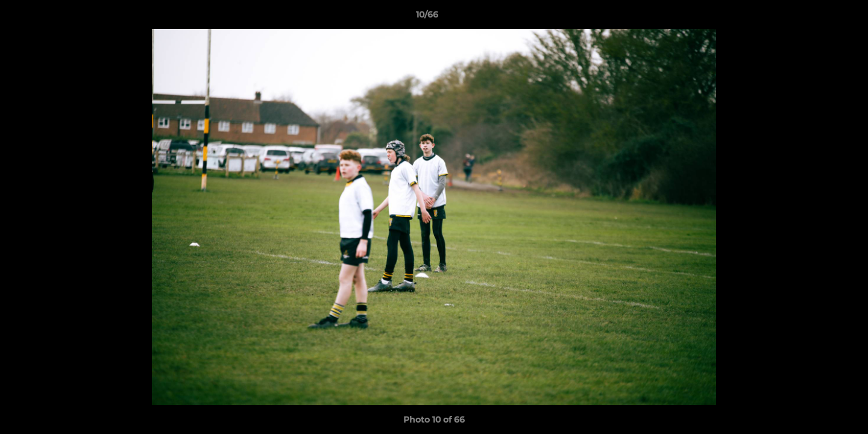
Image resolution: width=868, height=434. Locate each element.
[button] (817, 17)
